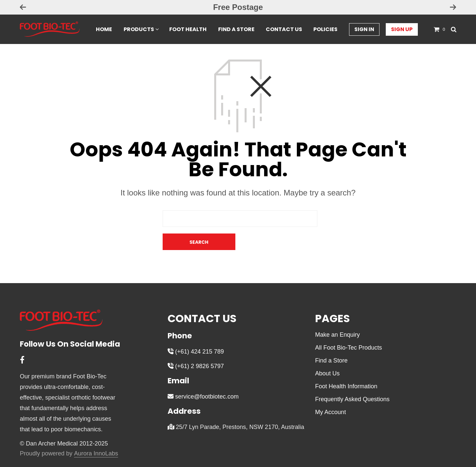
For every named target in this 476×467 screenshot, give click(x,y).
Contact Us (284, 30)
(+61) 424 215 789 (196, 335)
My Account (330, 396)
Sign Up (402, 30)
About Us (327, 357)
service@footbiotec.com (203, 380)
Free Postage (238, 7)
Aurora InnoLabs (96, 437)
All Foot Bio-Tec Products (348, 331)
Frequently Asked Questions (352, 383)
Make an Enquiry (337, 318)
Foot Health (188, 30)
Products (139, 30)
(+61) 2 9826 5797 (196, 350)
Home (104, 30)
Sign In (364, 30)
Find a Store (236, 30)
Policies (325, 30)
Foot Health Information (346, 370)
